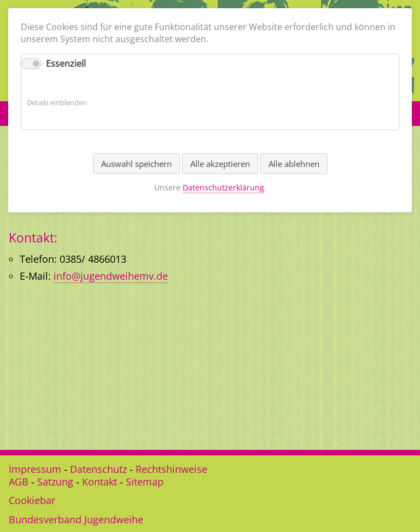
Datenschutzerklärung (223, 187)
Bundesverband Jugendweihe (76, 519)
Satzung (55, 482)
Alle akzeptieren (220, 164)
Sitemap (145, 482)
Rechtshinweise (171, 469)
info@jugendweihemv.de (111, 276)
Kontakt (100, 482)
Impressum (35, 469)
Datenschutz (98, 469)
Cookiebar (32, 500)
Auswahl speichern (136, 164)
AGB (19, 482)
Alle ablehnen (294, 164)
